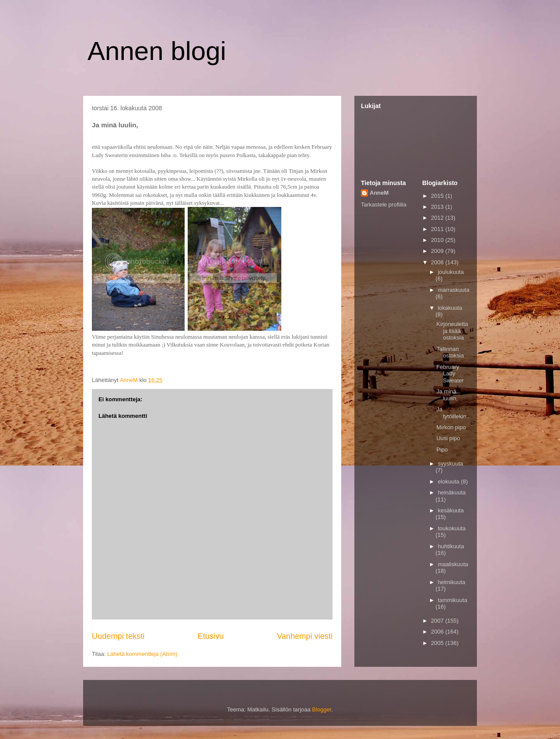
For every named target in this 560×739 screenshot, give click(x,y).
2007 (438, 621)
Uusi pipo (448, 438)
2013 (438, 207)
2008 (438, 262)
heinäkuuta (452, 492)
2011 (438, 229)
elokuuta (450, 482)
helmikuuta (452, 582)
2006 (438, 632)
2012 (438, 218)
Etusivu (211, 636)
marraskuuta (454, 290)
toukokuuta (452, 528)
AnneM (379, 193)
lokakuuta (450, 308)
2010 (438, 240)
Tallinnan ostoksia (450, 352)
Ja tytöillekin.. (453, 413)
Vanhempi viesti (305, 636)
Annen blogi (157, 51)
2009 (438, 251)
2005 (438, 643)
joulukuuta (451, 272)
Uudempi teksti (118, 636)
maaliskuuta (453, 564)
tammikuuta (453, 600)
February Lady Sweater (450, 374)
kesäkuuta (451, 510)
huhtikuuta (451, 546)
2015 (438, 196)
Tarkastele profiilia (384, 205)
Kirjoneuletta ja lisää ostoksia (452, 331)
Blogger (322, 709)
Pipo (442, 450)
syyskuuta (451, 464)
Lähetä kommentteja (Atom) (142, 654)
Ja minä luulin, (447, 395)
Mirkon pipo (451, 427)
